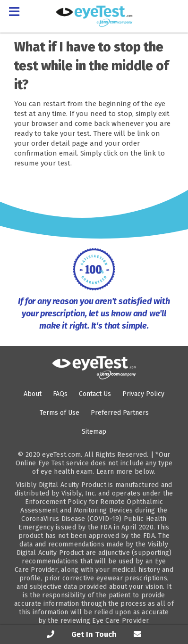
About (33, 394)
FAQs (60, 394)
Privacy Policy (143, 394)
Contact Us (95, 394)
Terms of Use (60, 413)
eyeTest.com (61, 455)
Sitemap (94, 432)
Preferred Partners (120, 413)
